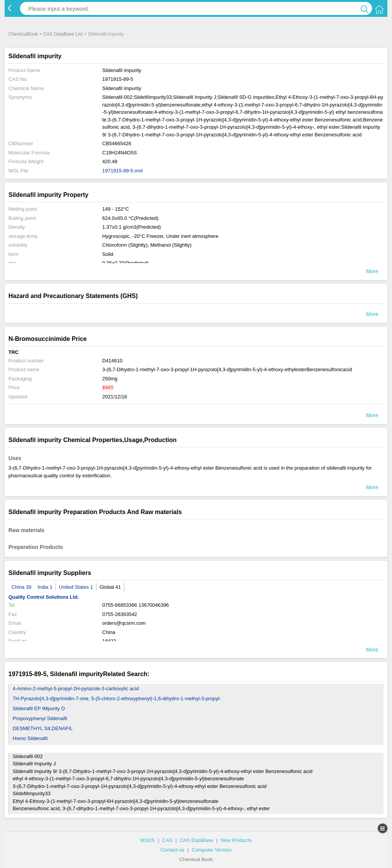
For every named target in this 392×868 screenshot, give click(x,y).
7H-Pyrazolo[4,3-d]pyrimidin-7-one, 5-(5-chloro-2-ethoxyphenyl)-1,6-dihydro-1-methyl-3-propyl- (117, 698)
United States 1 (76, 587)
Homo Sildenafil (30, 738)
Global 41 (110, 587)
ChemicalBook (23, 34)
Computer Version (212, 850)
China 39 (21, 587)
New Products (236, 840)
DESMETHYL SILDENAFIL (43, 728)
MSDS (148, 840)
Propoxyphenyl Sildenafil (40, 718)
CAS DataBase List (63, 34)
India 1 (45, 587)
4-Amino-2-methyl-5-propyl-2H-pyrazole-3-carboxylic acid (76, 689)
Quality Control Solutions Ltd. (44, 597)
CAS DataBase (197, 840)
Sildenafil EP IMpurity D (39, 708)
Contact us (172, 850)
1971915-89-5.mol (122, 171)
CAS (167, 840)
